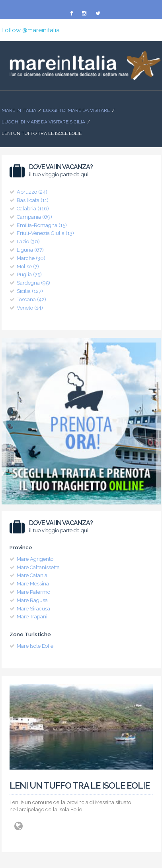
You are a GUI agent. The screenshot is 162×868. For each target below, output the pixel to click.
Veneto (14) (30, 308)
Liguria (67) (30, 250)
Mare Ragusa (32, 600)
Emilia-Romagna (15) (42, 225)
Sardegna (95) (33, 283)
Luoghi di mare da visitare (76, 110)
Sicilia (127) (30, 291)
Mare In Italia (19, 110)
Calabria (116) (33, 209)
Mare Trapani (32, 617)
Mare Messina (33, 584)
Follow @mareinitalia (31, 30)
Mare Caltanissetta (38, 567)
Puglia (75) (29, 274)
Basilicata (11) (33, 200)
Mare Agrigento (35, 559)
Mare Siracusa (33, 609)
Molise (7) (28, 267)
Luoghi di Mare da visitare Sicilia (43, 122)
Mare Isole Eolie (35, 646)
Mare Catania (32, 575)
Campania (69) (34, 217)
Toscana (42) (31, 299)
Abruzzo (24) (32, 192)
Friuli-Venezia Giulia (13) (45, 233)
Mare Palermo (33, 592)
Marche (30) (31, 258)
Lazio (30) (28, 242)
